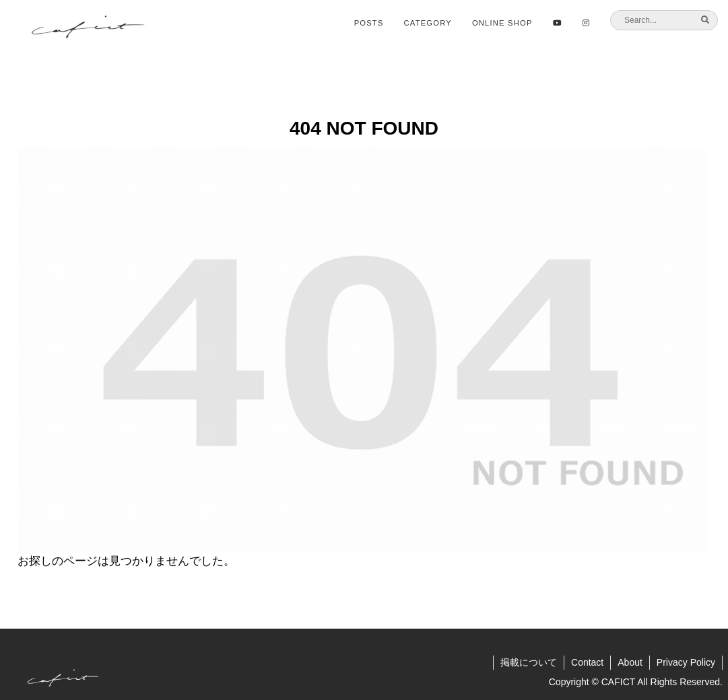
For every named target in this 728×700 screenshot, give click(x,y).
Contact (587, 662)
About (630, 662)
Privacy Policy (686, 662)
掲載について (529, 662)
